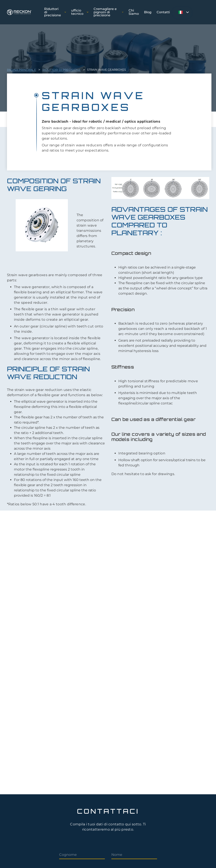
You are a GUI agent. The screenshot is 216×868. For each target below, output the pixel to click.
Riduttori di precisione (55, 12)
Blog (148, 12)
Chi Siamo (134, 12)
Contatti (163, 12)
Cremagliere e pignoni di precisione (108, 12)
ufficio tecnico (80, 12)
